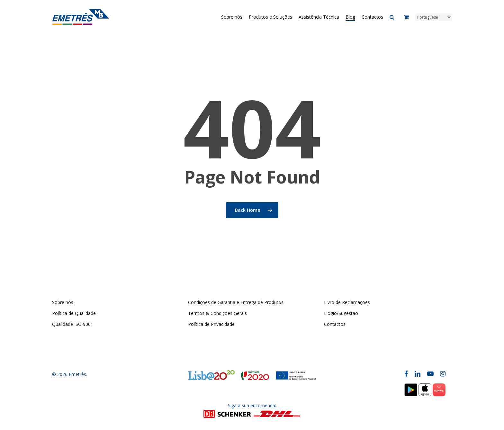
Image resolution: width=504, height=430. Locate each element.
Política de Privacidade (211, 324)
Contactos (335, 324)
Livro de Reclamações (347, 302)
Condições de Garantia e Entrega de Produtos (236, 302)
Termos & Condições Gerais (217, 313)
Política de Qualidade (74, 313)
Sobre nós (63, 302)
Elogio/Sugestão (341, 313)
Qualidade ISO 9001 (73, 324)
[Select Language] (434, 17)
